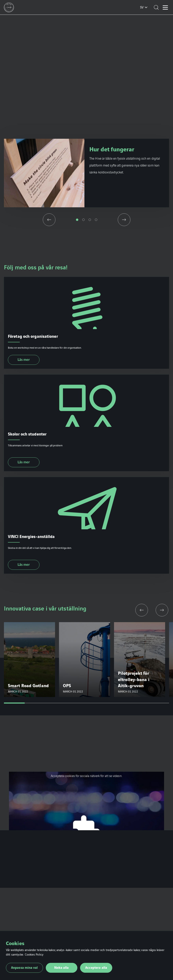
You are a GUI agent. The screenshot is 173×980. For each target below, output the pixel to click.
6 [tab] (117, 703)
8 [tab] (159, 703)
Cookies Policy (34, 954)
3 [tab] (90, 220)
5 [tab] (97, 703)
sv (142, 7)
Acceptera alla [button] (96, 967)
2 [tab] (83, 220)
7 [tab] (138, 703)
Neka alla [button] (62, 967)
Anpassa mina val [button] (24, 967)
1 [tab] (77, 220)
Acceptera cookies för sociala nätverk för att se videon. (87, 776)
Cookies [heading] (15, 943)
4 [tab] (96, 220)
